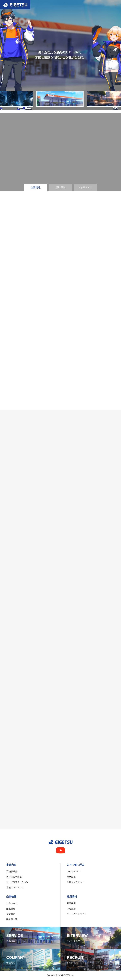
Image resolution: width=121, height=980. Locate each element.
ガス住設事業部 (14, 877)
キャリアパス (73, 871)
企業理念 (11, 909)
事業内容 (11, 865)
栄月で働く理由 (76, 865)
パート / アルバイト (77, 914)
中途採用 (71, 909)
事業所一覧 (12, 919)
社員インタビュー (76, 882)
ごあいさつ (12, 903)
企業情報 (11, 897)
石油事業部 (12, 871)
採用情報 (72, 897)
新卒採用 (71, 903)
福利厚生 (71, 877)
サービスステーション (17, 882)
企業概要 (11, 914)
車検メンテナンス (15, 887)
